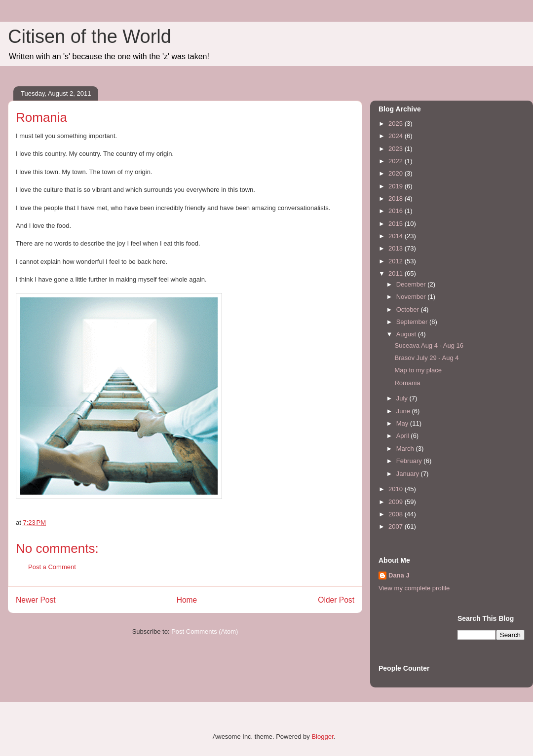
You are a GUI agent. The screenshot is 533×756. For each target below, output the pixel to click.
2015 (397, 224)
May (403, 423)
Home (187, 600)
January (409, 474)
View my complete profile (414, 588)
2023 (397, 149)
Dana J (399, 575)
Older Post (336, 600)
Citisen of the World (90, 36)
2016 (397, 211)
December (412, 284)
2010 (397, 489)
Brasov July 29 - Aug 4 (426, 358)
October (409, 309)
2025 (397, 124)
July (403, 398)
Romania (407, 383)
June (404, 411)
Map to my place (418, 370)
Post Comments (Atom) (205, 631)
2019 (397, 186)
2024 (397, 136)
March (406, 449)
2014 (397, 236)
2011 (397, 273)
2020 (397, 173)
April (404, 436)
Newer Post (36, 600)
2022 (397, 161)
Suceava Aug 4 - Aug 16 (429, 345)
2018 (397, 198)
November (412, 297)
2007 (397, 526)
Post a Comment (52, 567)
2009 (397, 502)
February (410, 461)
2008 (397, 514)
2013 (397, 248)
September (413, 322)
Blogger (322, 737)
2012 (397, 261)
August (407, 334)
